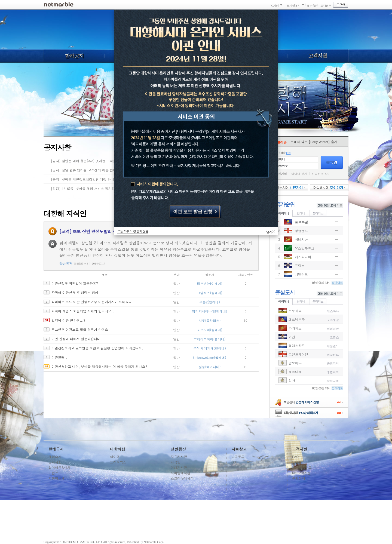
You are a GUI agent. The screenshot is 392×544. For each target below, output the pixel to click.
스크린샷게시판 (182, 478)
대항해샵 (118, 449)
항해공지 (74, 56)
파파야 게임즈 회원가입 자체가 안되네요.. (83, 311)
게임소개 (55, 457)
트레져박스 (118, 462)
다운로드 (238, 457)
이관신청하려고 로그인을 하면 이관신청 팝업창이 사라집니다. (97, 348)
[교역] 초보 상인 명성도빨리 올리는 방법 (97, 231)
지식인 (176, 462)
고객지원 (318, 56)
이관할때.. (59, 357)
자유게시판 (179, 457)
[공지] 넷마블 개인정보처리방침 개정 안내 (82, 179)
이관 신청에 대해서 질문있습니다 (76, 339)
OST (235, 462)
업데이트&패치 (59, 467)
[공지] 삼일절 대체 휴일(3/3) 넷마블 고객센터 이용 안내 (93, 161)
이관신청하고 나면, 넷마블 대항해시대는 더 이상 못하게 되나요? (99, 366)
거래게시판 (179, 467)
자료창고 (239, 449)
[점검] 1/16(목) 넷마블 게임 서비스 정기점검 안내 (88, 188)
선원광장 (178, 449)
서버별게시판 (180, 473)
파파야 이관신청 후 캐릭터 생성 (75, 292)
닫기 (269, 231)
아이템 (115, 457)
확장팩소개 (57, 478)
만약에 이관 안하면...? (68, 320)
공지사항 (55, 462)
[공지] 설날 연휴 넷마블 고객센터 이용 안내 (84, 170)
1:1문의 (298, 462)
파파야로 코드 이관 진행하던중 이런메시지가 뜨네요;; (91, 302)
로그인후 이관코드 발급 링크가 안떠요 (80, 329)
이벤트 (53, 473)
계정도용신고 (302, 467)
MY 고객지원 (301, 473)
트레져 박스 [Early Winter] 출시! (314, 142)
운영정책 (299, 478)
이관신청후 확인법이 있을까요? (75, 283)
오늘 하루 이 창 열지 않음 (133, 231)
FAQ (295, 457)
